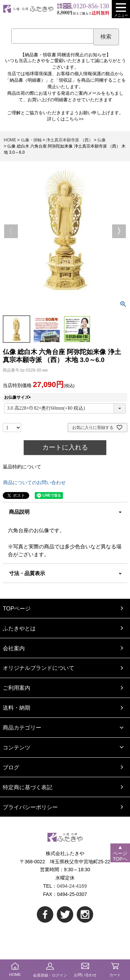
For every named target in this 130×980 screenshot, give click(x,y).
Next (119, 231)
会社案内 (14, 648)
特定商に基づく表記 (28, 787)
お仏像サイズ (19, 397)
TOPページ (17, 608)
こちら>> (74, 119)
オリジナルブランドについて (39, 668)
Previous (11, 231)
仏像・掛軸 (31, 140)
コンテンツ (17, 747)
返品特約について (22, 467)
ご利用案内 (17, 688)
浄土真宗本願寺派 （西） (69, 140)
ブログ (11, 767)
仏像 (101, 140)
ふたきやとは (19, 628)
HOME (10, 140)
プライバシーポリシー (30, 807)
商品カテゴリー (22, 727)
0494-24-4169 (72, 886)
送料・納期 (17, 708)
